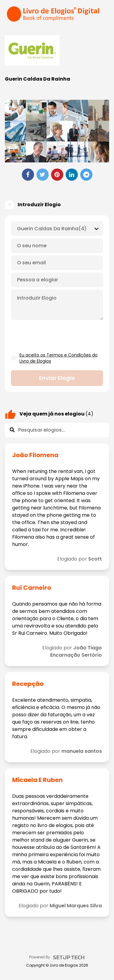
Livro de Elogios (64, 965)
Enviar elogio (57, 378)
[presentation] (57, 336)
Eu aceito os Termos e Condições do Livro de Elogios (59, 358)
